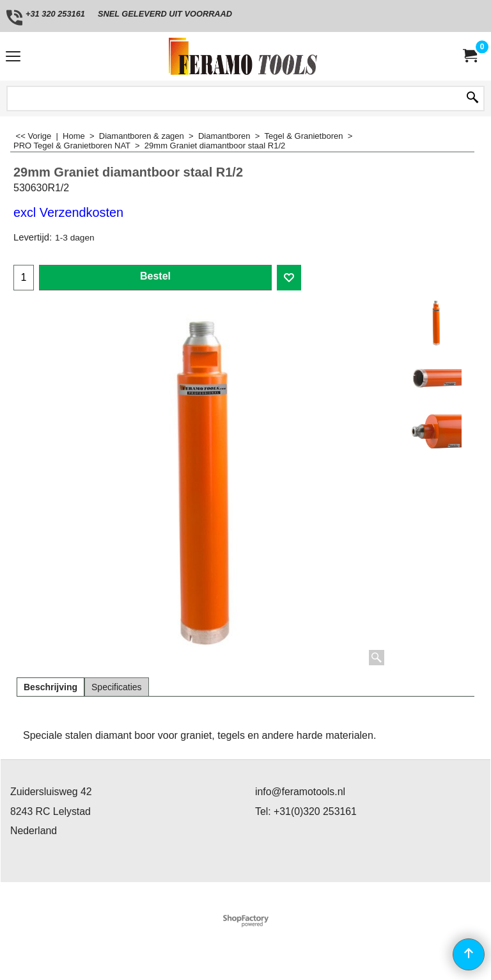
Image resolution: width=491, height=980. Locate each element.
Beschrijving (51, 687)
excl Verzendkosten (68, 212)
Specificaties (117, 687)
